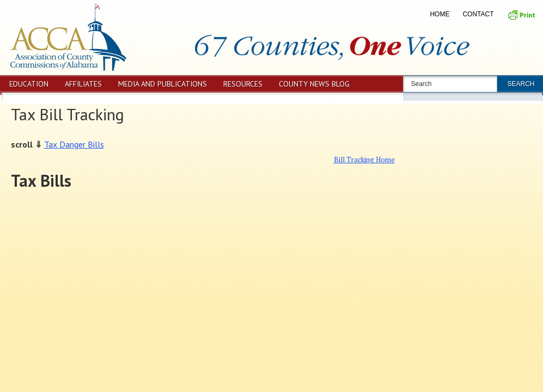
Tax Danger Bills (74, 144)
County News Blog (314, 84)
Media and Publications (163, 84)
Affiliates (83, 84)
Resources (243, 84)
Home (440, 14)
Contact (478, 14)
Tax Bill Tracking (68, 114)
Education (29, 84)
